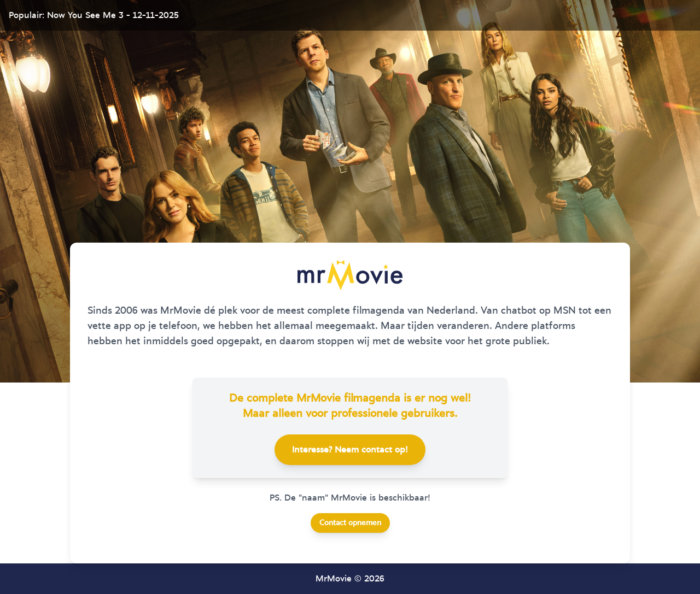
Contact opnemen (350, 523)
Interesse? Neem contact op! (350, 450)
